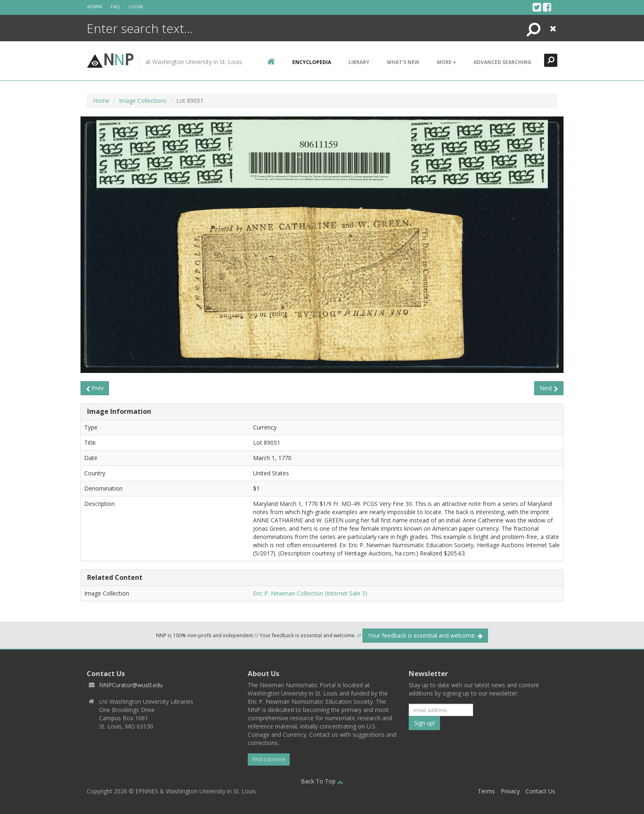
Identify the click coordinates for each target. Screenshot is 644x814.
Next (549, 388)
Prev (95, 388)
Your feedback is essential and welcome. (425, 635)
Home (101, 101)
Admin (95, 6)
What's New (403, 62)
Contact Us (540, 791)
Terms (486, 791)
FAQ (115, 6)
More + (446, 62)
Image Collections (143, 101)
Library (359, 62)
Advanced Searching (502, 62)
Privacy (510, 791)
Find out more (269, 759)
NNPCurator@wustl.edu (131, 685)
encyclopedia (312, 62)
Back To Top (322, 781)
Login (136, 6)
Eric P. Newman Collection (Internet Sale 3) (310, 593)
